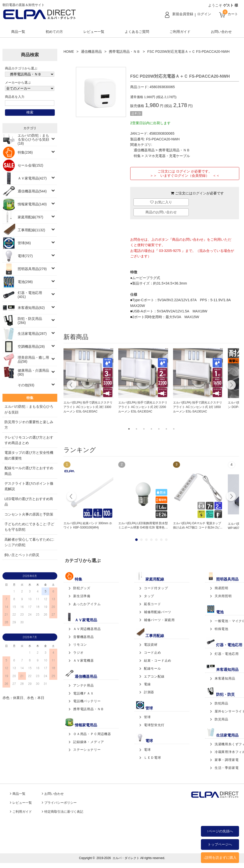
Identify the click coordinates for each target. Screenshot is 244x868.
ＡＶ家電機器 (84, 661)
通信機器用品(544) (32, 191)
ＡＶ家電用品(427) (32, 178)
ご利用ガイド (180, 32)
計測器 (149, 692)
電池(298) (25, 282)
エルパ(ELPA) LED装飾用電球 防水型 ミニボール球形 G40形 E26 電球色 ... (143, 525)
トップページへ (220, 844)
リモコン (80, 645)
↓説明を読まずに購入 (220, 858)
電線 (147, 684)
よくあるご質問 (137, 32)
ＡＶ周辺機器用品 (87, 629)
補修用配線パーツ (158, 612)
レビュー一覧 (94, 32)
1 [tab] (129, 429)
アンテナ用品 (84, 685)
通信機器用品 (91, 52)
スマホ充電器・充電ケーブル (167, 156)
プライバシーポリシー (61, 803)
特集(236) (25, 152)
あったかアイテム (87, 604)
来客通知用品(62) (31, 308)
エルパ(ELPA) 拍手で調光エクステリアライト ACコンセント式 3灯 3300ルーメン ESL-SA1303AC (88, 407)
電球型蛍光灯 (154, 725)
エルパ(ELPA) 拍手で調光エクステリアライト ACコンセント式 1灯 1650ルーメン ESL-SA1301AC (198, 407)
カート (233, 14)
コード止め (152, 653)
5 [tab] (159, 429)
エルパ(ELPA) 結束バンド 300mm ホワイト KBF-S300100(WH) (88, 525)
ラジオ (78, 653)
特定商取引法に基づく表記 (64, 812)
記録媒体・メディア (89, 742)
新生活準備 (82, 596)
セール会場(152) (30, 165)
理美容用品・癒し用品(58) (33, 359)
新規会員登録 (183, 14)
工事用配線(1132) (31, 230)
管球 (147, 717)
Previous (72, 386)
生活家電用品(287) (32, 334)
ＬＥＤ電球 (152, 758)
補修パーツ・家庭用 (159, 620)
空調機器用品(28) (31, 347)
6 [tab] (166, 429)
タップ (149, 596)
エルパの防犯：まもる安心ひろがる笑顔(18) (33, 139)
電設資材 (151, 645)
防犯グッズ (82, 588)
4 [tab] (151, 429)
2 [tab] (136, 429)
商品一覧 (18, 32)
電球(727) (25, 256)
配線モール (152, 668)
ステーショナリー (87, 750)
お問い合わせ (221, 32)
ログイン (204, 14)
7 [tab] (174, 429)
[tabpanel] (88, 381)
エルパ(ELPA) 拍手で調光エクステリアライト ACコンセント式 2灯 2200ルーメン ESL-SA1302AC (143, 407)
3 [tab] (144, 429)
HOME (69, 52)
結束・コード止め (158, 661)
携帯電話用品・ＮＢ (124, 52)
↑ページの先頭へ (220, 831)
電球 (147, 750)
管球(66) (24, 243)
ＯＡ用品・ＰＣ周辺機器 (92, 734)
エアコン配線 (154, 676)
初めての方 (54, 32)
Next (231, 386)
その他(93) (26, 385)
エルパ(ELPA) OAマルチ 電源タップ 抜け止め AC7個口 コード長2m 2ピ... (198, 525)
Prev (72, 497)
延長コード (152, 604)
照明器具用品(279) (32, 269)
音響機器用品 (84, 637)
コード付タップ (156, 588)
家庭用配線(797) (30, 217)
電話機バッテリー (87, 701)
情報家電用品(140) (32, 204)
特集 (137, 156)
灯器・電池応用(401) (30, 295)
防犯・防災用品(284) (30, 321)
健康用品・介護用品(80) (33, 372)
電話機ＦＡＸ (84, 693)
